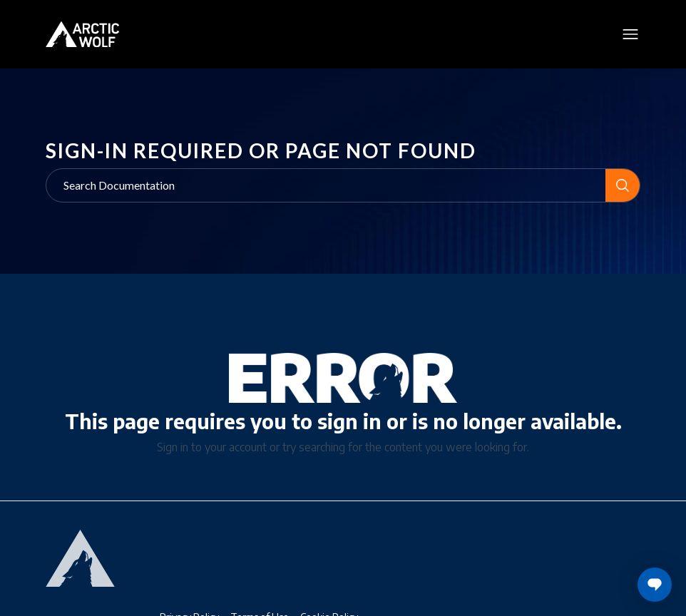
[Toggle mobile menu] (630, 34)
